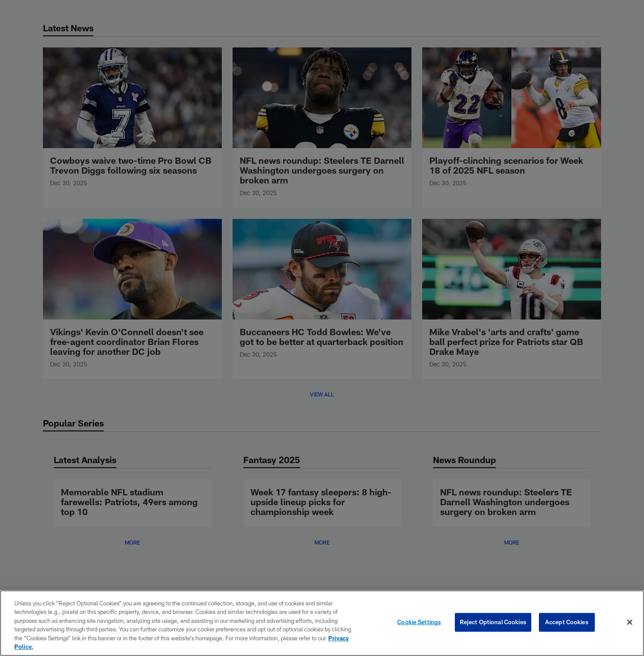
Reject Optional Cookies (493, 622)
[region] (322, 623)
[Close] (630, 622)
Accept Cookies (567, 622)
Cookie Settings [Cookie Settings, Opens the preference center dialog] (419, 622)
